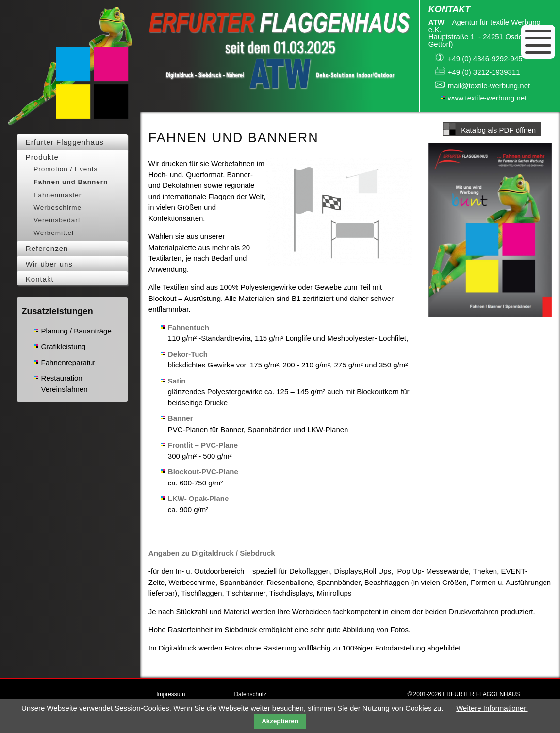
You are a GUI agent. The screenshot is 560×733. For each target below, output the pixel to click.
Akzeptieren (280, 721)
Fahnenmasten (58, 195)
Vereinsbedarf (57, 220)
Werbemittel (54, 233)
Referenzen (47, 248)
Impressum (171, 694)
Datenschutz (250, 694)
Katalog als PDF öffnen (498, 130)
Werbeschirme (58, 208)
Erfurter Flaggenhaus (65, 142)
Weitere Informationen (492, 708)
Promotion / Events (66, 169)
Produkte (42, 157)
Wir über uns (49, 264)
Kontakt (40, 279)
